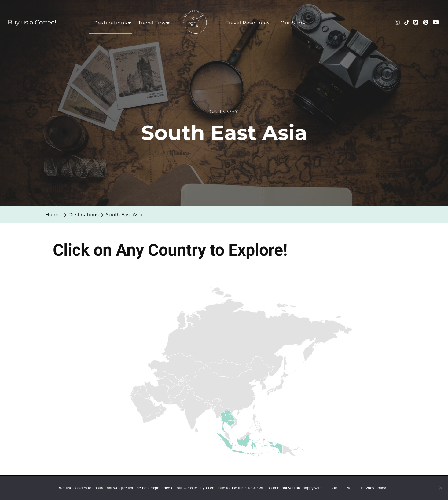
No (349, 488)
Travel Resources (248, 23)
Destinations (110, 23)
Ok (334, 488)
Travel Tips (152, 23)
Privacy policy (373, 488)
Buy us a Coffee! (32, 22)
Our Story (293, 23)
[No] (440, 492)
